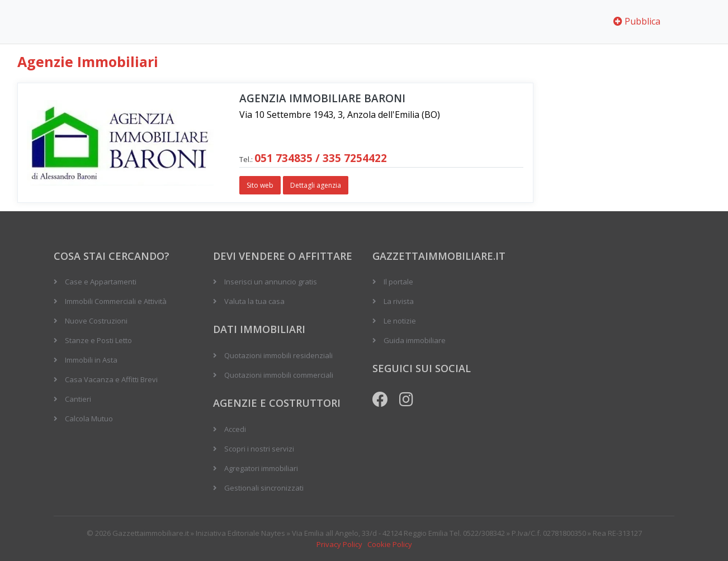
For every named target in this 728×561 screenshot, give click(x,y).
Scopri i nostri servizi (259, 449)
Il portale (398, 282)
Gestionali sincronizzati (264, 488)
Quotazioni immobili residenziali (278, 355)
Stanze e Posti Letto (98, 340)
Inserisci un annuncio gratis (271, 282)
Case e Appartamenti (101, 282)
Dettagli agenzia (316, 185)
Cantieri (78, 399)
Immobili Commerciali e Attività (116, 301)
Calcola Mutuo (89, 419)
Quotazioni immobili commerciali (279, 375)
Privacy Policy (339, 544)
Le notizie (400, 321)
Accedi (235, 429)
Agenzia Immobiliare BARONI (322, 99)
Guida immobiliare (415, 340)
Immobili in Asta (91, 360)
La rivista (399, 301)
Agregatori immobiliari (261, 468)
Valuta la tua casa (254, 301)
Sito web (260, 185)
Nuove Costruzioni (96, 321)
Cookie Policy (390, 544)
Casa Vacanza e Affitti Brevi (111, 379)
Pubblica (637, 21)
